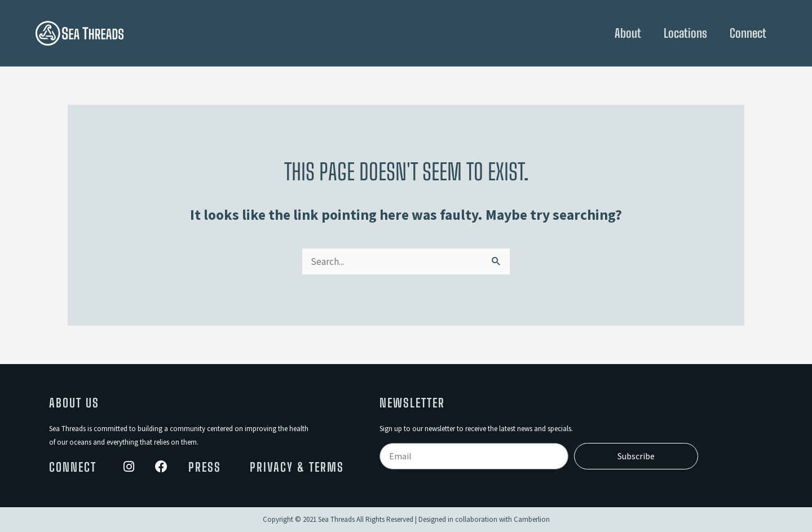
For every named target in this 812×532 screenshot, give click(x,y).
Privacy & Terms (297, 467)
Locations (685, 33)
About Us (74, 403)
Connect (748, 33)
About (628, 33)
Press (205, 467)
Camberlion (532, 519)
